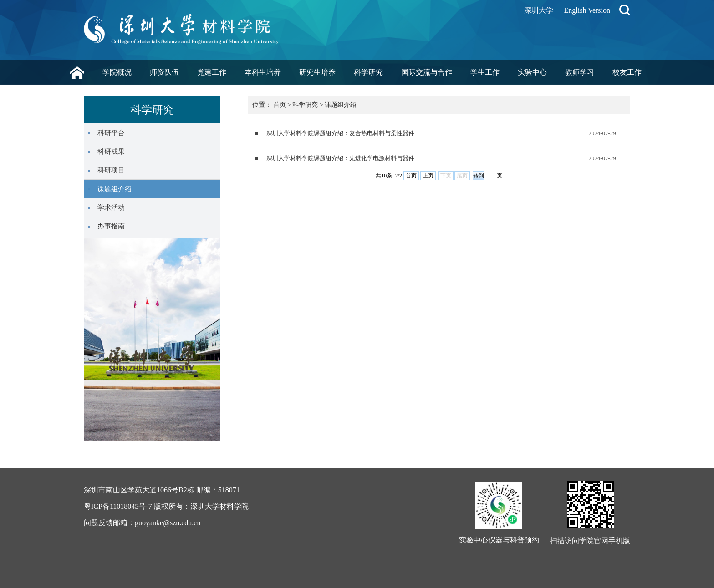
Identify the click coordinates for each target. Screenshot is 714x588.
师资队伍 (164, 72)
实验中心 (532, 72)
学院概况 (117, 72)
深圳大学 (539, 10)
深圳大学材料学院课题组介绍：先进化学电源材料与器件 (340, 158)
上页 (428, 176)
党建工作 (212, 72)
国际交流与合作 (427, 72)
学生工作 (485, 72)
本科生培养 (263, 72)
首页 (280, 105)
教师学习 (580, 72)
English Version (587, 10)
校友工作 (627, 72)
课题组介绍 (341, 105)
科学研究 (368, 72)
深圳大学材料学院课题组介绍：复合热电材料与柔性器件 (340, 133)
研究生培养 (317, 72)
